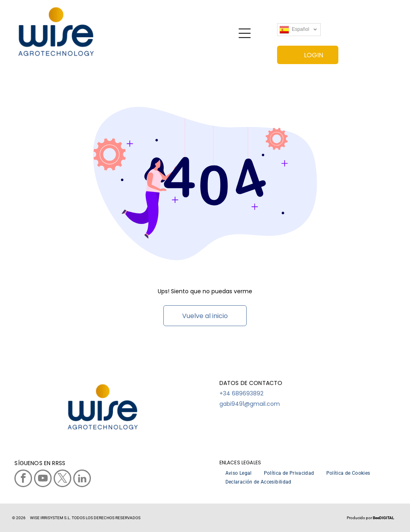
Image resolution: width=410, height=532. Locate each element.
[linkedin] (82, 479)
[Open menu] (245, 33)
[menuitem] (239, 473)
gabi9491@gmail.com (250, 404)
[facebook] (23, 479)
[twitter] (62, 479)
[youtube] (43, 479)
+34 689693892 (241, 393)
